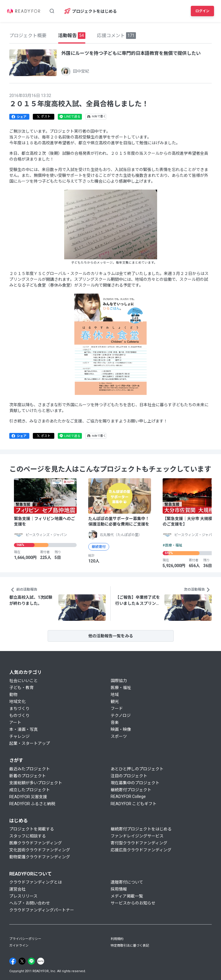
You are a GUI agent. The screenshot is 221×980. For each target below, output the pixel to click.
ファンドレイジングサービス (137, 836)
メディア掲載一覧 (127, 896)
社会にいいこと (24, 681)
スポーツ (119, 736)
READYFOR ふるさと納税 (32, 804)
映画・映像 (121, 729)
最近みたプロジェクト (30, 769)
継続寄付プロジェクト (131, 790)
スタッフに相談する (28, 836)
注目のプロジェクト (129, 776)
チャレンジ (19, 736)
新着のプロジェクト (28, 776)
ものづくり (19, 715)
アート (15, 722)
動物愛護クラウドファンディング (40, 857)
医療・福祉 (121, 688)
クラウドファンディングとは (36, 882)
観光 (115, 702)
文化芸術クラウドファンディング (40, 850)
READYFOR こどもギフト (134, 804)
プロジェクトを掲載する (32, 829)
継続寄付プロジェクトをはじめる (141, 829)
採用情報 (119, 889)
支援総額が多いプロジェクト (36, 783)
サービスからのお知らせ (133, 903)
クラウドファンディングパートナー (42, 910)
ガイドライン (19, 946)
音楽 (115, 722)
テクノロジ (121, 715)
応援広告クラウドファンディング (141, 850)
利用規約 (117, 939)
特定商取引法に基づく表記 (130, 946)
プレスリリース (23, 896)
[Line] (31, 961)
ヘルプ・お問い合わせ (30, 903)
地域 (115, 695)
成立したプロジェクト (30, 790)
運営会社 (17, 889)
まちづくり (19, 709)
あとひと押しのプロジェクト (137, 769)
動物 (13, 695)
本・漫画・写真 (24, 729)
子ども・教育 (21, 688)
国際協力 (119, 681)
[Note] (41, 961)
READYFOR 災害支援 (28, 797)
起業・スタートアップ (30, 743)
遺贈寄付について (127, 882)
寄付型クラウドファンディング (139, 843)
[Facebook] (13, 961)
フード (117, 709)
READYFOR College (128, 796)
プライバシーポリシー (25, 939)
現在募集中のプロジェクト (135, 783)
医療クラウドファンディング (36, 843)
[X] (22, 961)
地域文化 (17, 702)
